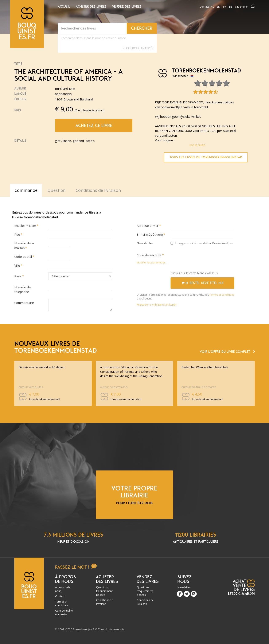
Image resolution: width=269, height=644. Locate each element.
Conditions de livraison (105, 602)
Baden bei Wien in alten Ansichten (205, 367)
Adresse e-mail (148, 226)
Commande (26, 190)
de (231, 7)
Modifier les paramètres (151, 263)
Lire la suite (197, 145)
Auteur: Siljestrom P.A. (114, 387)
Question (57, 190)
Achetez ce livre (94, 126)
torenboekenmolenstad (205, 71)
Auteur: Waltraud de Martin (199, 387)
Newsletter (145, 243)
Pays (18, 276)
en (219, 7)
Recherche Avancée (138, 48)
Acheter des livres (91, 7)
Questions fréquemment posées (104, 591)
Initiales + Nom (25, 226)
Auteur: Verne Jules (31, 387)
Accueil (64, 7)
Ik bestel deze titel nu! (202, 283)
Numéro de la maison (24, 245)
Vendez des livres (127, 7)
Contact (204, 7)
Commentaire (24, 303)
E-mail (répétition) (150, 234)
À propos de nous (63, 589)
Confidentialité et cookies (64, 613)
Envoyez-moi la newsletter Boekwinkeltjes (202, 243)
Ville (17, 265)
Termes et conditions (62, 603)
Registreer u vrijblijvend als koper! (157, 305)
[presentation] (203, 260)
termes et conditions (222, 295)
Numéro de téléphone (23, 289)
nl (212, 7)
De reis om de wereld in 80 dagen (42, 367)
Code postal (23, 257)
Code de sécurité (149, 255)
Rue (17, 234)
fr (225, 7)
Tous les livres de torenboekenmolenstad (206, 157)
